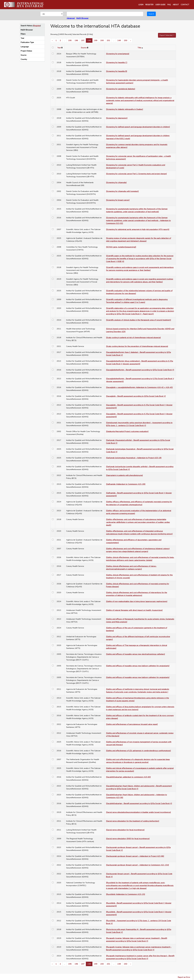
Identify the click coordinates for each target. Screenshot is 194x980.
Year (22, 38)
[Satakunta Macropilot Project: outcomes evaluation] (127, 431)
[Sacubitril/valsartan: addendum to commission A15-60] (128, 777)
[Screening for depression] (117, 118)
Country (24, 59)
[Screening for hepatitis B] (117, 71)
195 (70, 40)
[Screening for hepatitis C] (117, 62)
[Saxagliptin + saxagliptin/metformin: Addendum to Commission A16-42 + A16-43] (139, 387)
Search (151, 14)
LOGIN (141, 5)
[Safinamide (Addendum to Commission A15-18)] (126, 484)
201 (108, 40)
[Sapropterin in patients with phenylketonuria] (124, 475)
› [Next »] (131, 40)
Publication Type (27, 42)
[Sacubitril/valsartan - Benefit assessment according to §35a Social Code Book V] (139, 803)
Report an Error (184, 977)
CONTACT (185, 5)
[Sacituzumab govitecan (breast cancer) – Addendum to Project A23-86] (135, 856)
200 (102, 40)
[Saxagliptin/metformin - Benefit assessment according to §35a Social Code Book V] (140, 370)
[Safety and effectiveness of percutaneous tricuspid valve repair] (132, 724)
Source (24, 55)
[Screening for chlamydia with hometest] (122, 191)
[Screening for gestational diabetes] (121, 89)
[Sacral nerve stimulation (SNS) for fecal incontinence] (128, 839)
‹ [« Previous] (52, 40)
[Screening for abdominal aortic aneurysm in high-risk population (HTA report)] (138, 229)
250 (126, 40)
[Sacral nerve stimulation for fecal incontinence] (125, 830)
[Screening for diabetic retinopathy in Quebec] (125, 109)
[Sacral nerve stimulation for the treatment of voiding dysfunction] (133, 821)
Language (25, 47)
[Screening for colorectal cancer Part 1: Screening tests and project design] (136, 174)
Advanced (71, 18)
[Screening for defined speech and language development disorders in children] (138, 127)
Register (37, 26)
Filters (23, 34)
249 (119, 40)
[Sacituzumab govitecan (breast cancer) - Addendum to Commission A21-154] (137, 865)
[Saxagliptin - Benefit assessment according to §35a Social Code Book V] (136, 396)
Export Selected (166, 35)
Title (139, 48)
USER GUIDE (160, 5)
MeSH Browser (82, 18)
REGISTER (149, 5)
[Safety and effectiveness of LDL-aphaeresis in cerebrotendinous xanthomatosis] (138, 751)
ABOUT (176, 5)
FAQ (169, 5)
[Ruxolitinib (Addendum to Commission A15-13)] (126, 894)
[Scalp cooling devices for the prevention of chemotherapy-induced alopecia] (137, 346)
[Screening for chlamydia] (116, 182)
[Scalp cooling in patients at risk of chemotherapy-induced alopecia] (133, 338)
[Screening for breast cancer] (118, 200)
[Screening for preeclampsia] (118, 54)
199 (96, 40)
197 (83, 40)
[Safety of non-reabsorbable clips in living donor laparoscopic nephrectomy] (137, 601)
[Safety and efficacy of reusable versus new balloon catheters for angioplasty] (138, 666)
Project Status (26, 51)
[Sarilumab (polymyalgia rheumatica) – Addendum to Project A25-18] (134, 458)
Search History (27, 26)
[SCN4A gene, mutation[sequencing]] (121, 247)
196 (76, 40)
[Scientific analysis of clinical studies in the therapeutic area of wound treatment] (139, 320)
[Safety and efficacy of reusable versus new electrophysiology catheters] (135, 654)
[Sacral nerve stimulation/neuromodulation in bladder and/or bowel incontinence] (138, 812)
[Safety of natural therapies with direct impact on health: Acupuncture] (134, 610)
